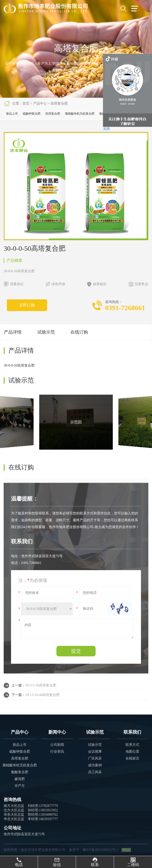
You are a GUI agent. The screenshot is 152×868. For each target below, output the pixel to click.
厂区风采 (95, 758)
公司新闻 (57, 745)
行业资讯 (57, 752)
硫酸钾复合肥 (32, 114)
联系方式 (132, 745)
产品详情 (13, 332)
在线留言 (132, 758)
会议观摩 (95, 752)
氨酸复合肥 (20, 772)
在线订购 (79, 332)
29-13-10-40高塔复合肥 (42, 695)
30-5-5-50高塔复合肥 (41, 685)
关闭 (106, 129)
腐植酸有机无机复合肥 (80, 114)
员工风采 (95, 772)
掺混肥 (20, 779)
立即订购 (27, 305)
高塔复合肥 (59, 103)
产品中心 (40, 103)
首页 (26, 103)
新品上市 (12, 114)
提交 (76, 651)
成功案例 (95, 765)
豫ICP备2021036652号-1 (100, 850)
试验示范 (46, 332)
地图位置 (132, 752)
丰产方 (20, 786)
